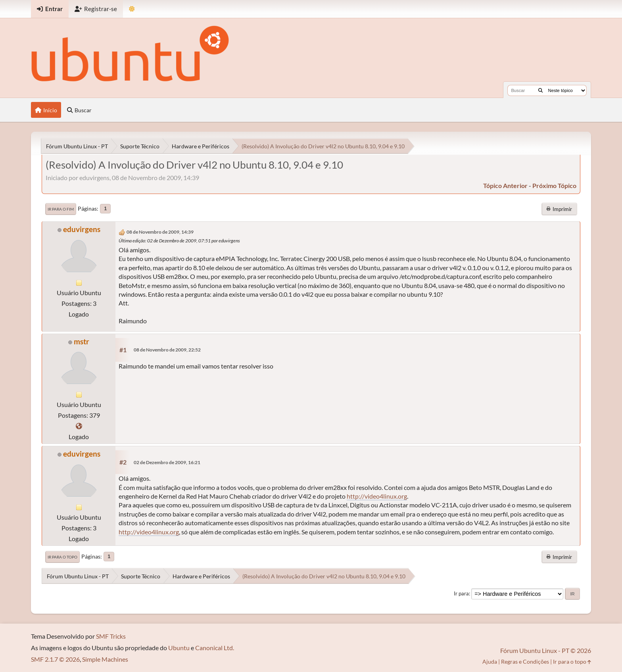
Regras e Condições (525, 661)
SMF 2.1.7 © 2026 (55, 659)
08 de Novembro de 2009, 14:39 (160, 232)
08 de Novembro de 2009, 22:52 (167, 350)
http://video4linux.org (377, 496)
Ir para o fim (61, 209)
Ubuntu (179, 648)
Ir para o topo (62, 557)
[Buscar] (540, 90)
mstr (82, 341)
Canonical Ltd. (215, 648)
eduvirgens (82, 229)
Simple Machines (105, 659)
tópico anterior (505, 185)
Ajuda (490, 661)
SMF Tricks (111, 636)
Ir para (461, 593)
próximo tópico (554, 185)
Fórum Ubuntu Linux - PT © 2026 (546, 650)
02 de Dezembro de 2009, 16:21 (167, 462)
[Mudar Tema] (132, 9)
